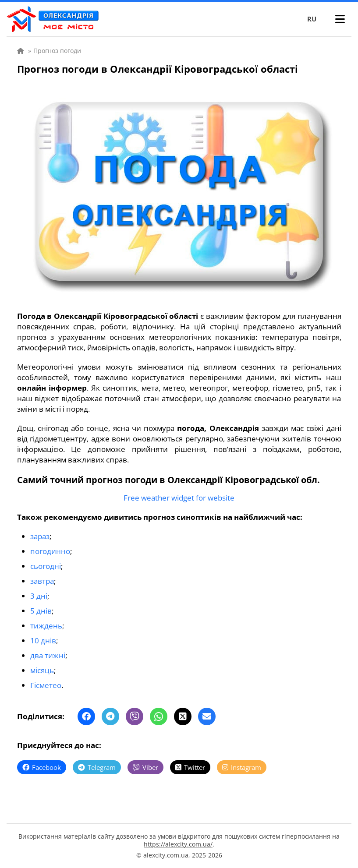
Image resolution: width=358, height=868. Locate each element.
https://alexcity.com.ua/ (178, 844)
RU (312, 19)
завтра (42, 581)
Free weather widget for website (179, 498)
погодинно (50, 551)
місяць (42, 670)
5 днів (41, 611)
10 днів (43, 640)
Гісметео (46, 685)
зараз (40, 536)
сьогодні (46, 566)
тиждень (46, 626)
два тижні (48, 655)
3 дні (39, 596)
